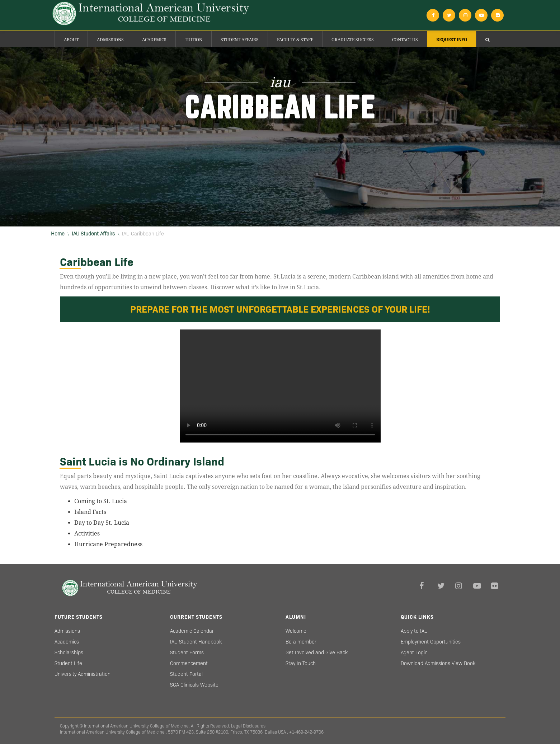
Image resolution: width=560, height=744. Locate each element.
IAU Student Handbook (196, 642)
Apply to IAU (414, 631)
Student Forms (187, 652)
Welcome (296, 631)
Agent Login (414, 652)
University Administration (83, 674)
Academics (154, 40)
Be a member (301, 642)
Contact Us (405, 40)
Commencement (189, 663)
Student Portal (186, 674)
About (71, 40)
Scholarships (69, 652)
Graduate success (353, 40)
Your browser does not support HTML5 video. (280, 386)
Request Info (452, 40)
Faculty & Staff (295, 40)
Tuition (194, 40)
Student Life (68, 663)
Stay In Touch (301, 663)
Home (58, 234)
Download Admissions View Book (438, 663)
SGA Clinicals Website (194, 685)
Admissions (110, 40)
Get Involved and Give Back (317, 652)
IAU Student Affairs (93, 234)
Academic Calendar (192, 631)
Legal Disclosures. (249, 726)
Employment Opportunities (431, 642)
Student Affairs (240, 40)
